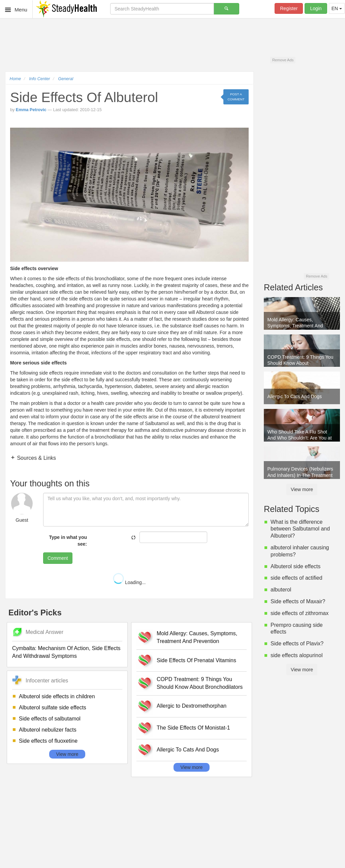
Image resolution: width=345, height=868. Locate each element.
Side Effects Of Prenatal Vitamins (196, 660)
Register (289, 8)
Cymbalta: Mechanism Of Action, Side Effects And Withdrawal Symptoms (66, 652)
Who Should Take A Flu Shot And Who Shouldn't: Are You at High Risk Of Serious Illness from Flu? (300, 436)
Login (316, 8)
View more (67, 754)
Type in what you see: (68, 541)
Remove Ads (283, 60)
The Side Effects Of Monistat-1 (193, 728)
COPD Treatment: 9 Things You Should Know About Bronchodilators (200, 683)
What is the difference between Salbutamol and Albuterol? (300, 529)
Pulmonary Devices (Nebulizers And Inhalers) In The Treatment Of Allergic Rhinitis (300, 473)
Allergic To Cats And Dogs (188, 750)
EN (337, 8)
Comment (58, 558)
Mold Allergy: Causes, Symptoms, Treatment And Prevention (197, 637)
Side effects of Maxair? (298, 601)
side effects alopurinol (296, 655)
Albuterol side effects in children (57, 696)
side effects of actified (296, 578)
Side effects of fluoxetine (48, 741)
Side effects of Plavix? (297, 644)
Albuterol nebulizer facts (48, 730)
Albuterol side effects (295, 566)
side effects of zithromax (300, 613)
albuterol (281, 590)
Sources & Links (36, 458)
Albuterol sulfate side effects (53, 708)
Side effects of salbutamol (50, 719)
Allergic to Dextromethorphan (192, 706)
